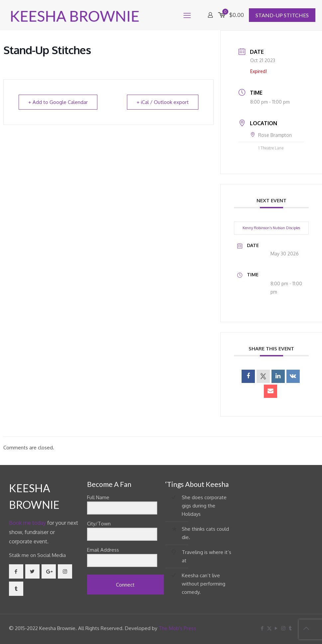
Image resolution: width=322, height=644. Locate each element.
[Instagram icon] (283, 628)
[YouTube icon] (276, 628)
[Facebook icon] (262, 628)
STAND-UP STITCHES (282, 15)
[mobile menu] (187, 15)
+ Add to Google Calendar (58, 102)
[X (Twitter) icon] (269, 628)
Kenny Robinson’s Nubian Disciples (271, 228)
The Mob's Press (177, 628)
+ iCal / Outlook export (163, 102)
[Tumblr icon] (290, 628)
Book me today (27, 523)
